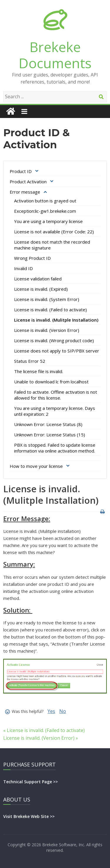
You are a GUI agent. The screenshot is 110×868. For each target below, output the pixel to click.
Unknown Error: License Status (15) (50, 435)
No (63, 711)
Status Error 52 (30, 361)
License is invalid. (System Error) (47, 299)
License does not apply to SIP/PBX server (57, 351)
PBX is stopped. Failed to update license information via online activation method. (55, 448)
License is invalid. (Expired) (41, 289)
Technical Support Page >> (31, 782)
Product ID (21, 171)
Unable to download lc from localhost (51, 382)
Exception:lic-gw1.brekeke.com (45, 211)
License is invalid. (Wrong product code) (54, 340)
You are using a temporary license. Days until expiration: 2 (55, 411)
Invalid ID (23, 268)
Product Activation (28, 182)
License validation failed (38, 279)
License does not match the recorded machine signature (52, 245)
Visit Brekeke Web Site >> (29, 816)
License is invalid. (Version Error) (47, 330)
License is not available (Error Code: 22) (54, 232)
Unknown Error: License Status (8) (48, 424)
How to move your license (36, 466)
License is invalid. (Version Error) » (41, 738)
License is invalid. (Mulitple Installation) (56, 320)
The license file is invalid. (39, 371)
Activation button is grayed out (45, 201)
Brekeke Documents (55, 55)
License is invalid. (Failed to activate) (50, 310)
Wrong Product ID (32, 258)
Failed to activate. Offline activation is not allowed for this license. (56, 395)
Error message (25, 192)
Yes (51, 711)
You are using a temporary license (48, 221)
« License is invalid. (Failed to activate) (44, 730)
